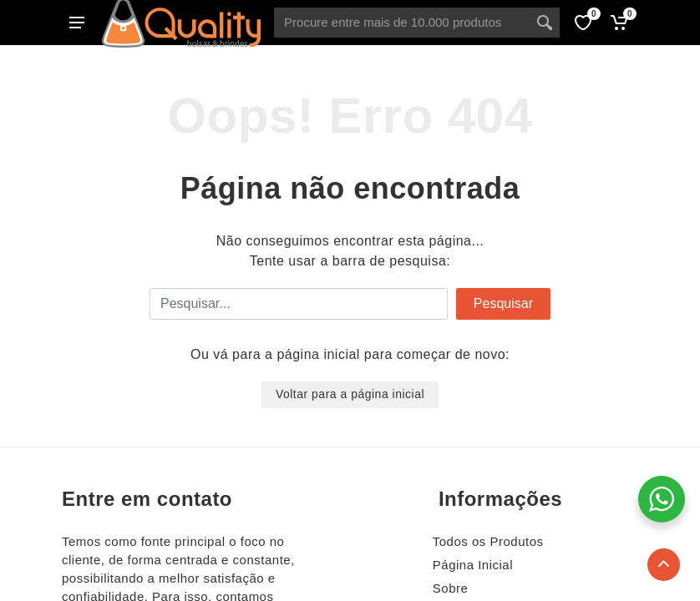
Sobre (451, 588)
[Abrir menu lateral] (77, 23)
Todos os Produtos (488, 541)
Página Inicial (473, 565)
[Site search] (402, 23)
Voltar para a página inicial (350, 394)
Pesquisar (503, 303)
